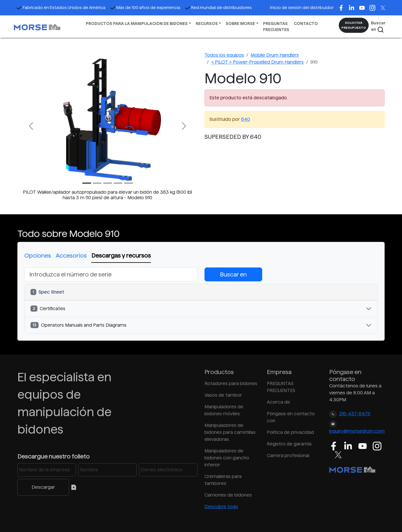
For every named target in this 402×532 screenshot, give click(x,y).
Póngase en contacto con (291, 417)
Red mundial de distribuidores (218, 8)
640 (246, 119)
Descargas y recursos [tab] (121, 256)
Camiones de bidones (228, 495)
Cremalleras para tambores (223, 480)
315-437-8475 (355, 414)
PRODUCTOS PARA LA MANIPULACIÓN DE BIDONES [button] (137, 24)
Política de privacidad (290, 432)
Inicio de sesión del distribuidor (302, 8)
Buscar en (378, 27)
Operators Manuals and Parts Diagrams (78, 325)
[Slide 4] (128, 183)
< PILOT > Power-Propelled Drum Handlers (257, 62)
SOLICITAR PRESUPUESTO (354, 25)
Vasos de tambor (223, 395)
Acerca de (278, 402)
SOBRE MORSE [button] (240, 24)
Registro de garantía (289, 444)
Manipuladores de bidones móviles (224, 410)
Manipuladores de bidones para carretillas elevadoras (230, 432)
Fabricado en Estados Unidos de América (61, 8)
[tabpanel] (201, 301)
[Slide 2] (108, 183)
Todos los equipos (224, 55)
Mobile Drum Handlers (275, 55)
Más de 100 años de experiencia (145, 8)
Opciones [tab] (38, 256)
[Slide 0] (87, 183)
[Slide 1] (97, 183)
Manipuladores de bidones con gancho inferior (227, 458)
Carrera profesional (288, 455)
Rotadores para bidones (231, 383)
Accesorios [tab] (71, 256)
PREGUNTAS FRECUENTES (276, 27)
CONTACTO (306, 24)
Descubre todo (221, 507)
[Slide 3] (118, 183)
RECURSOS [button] (207, 24)
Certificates (48, 308)
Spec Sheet (47, 292)
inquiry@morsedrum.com (357, 431)
